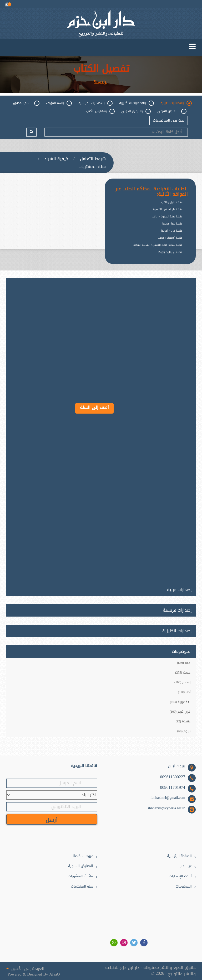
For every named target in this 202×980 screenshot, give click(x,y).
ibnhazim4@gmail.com (168, 798)
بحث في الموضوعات (169, 120)
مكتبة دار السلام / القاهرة (168, 209)
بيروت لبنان (177, 766)
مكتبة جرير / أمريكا (172, 231)
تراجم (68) (184, 731)
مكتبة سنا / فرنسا (172, 224)
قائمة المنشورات (81, 876)
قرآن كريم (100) (180, 712)
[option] (146, 256)
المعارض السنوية (81, 866)
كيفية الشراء (56, 159)
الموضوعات (184, 887)
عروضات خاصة (83, 856)
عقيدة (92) (183, 721)
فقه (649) (184, 663)
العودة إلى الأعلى (25, 968)
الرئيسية (101, 82)
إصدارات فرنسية (177, 610)
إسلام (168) (182, 682)
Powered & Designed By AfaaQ (34, 974)
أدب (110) (184, 692)
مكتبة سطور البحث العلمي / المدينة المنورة (158, 245)
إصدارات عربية (179, 589)
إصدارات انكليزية (177, 631)
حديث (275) (183, 673)
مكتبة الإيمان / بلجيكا (170, 252)
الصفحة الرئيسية (179, 856)
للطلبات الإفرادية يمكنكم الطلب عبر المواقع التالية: (152, 192)
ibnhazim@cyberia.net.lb (167, 808)
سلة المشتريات (92, 167)
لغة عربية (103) (180, 702)
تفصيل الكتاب (101, 69)
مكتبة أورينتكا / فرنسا (170, 238)
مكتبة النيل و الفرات (171, 202)
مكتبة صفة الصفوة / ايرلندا (167, 217)
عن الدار (186, 866)
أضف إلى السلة (94, 407)
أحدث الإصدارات (181, 876)
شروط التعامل (93, 159)
